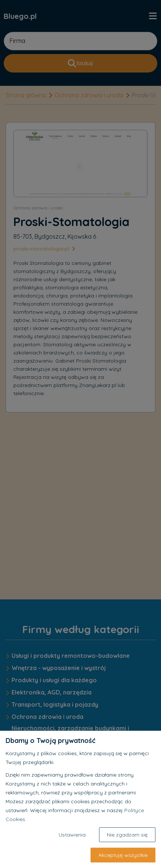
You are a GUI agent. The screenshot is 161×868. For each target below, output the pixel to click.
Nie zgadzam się (127, 835)
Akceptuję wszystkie (123, 855)
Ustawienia (72, 835)
